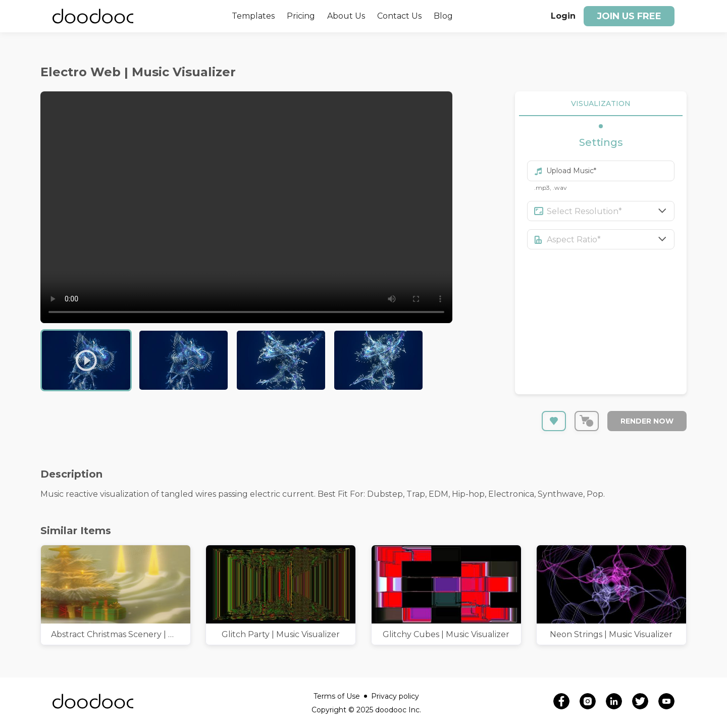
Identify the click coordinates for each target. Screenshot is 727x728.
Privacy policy (395, 696)
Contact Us (399, 16)
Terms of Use (340, 696)
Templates (253, 16)
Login (563, 16)
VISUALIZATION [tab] (601, 104)
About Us (346, 16)
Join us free (629, 16)
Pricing (301, 16)
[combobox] (611, 211)
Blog (443, 16)
